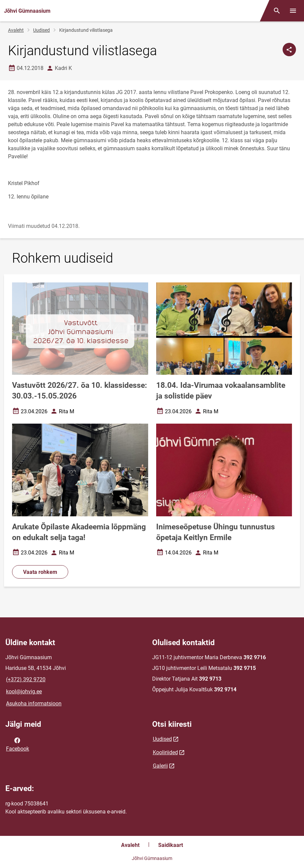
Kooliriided (165, 752)
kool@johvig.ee (24, 691)
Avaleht (16, 30)
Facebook (18, 744)
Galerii (160, 766)
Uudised (41, 30)
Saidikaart (171, 845)
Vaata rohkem (40, 572)
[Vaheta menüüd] (293, 11)
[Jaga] (289, 50)
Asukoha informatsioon (34, 704)
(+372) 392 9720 (26, 679)
